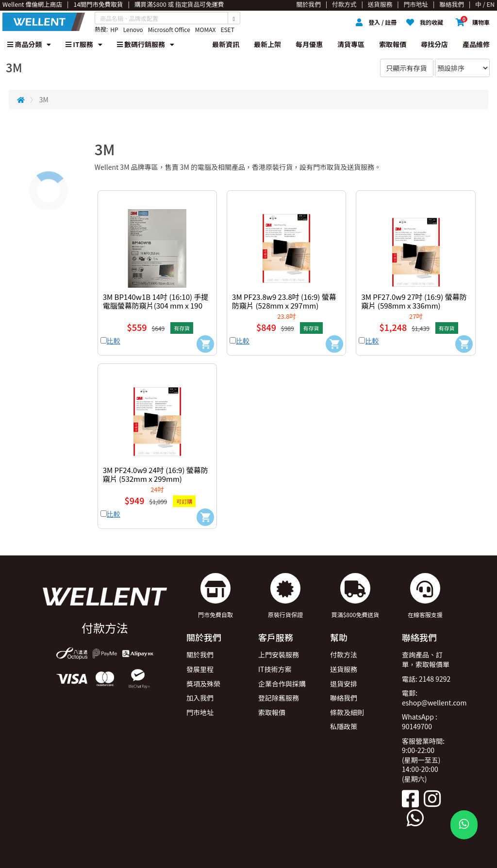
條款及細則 (347, 712)
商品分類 (29, 44)
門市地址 (200, 712)
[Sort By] (462, 68)
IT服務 (84, 44)
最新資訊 (226, 44)
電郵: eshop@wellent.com (434, 698)
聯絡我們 (344, 698)
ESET (227, 29)
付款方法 (344, 655)
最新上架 (267, 44)
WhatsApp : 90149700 (420, 721)
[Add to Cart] (205, 344)
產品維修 (476, 44)
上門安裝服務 (279, 655)
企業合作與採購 (282, 684)
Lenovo (133, 29)
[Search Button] (234, 18)
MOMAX (206, 29)
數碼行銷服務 (146, 44)
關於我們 (200, 655)
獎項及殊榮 (203, 684)
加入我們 (200, 698)
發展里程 (200, 669)
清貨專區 (351, 44)
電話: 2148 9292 (426, 679)
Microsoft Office (169, 29)
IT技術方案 (275, 669)
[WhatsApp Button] (464, 825)
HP (114, 29)
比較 (114, 341)
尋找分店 (434, 44)
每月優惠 (309, 44)
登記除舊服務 (279, 698)
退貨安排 (344, 684)
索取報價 (393, 44)
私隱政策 (344, 726)
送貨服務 (344, 669)
